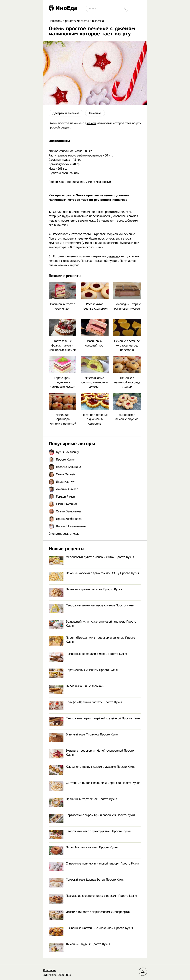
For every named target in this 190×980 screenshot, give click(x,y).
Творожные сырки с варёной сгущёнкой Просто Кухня (95, 718)
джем (63, 182)
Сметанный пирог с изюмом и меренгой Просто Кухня (94, 783)
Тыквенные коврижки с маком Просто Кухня (88, 654)
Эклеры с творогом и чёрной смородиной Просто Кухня (91, 753)
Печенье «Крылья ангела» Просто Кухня (85, 589)
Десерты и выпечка (66, 113)
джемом (90, 123)
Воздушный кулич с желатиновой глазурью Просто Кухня (92, 624)
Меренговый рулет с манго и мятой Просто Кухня (91, 557)
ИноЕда (63, 8)
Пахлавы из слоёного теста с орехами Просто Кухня (93, 896)
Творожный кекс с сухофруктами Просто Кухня (90, 831)
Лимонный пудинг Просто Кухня (79, 944)
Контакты (50, 970)
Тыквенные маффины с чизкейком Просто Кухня (91, 928)
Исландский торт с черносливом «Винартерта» (90, 912)
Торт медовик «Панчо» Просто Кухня (83, 670)
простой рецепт (60, 127)
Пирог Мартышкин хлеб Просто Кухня (83, 848)
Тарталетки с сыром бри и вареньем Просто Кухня (92, 815)
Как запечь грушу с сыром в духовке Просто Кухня (92, 767)
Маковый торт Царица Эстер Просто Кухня (87, 880)
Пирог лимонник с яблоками (76, 686)
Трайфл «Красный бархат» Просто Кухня (85, 702)
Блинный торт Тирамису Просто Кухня (84, 735)
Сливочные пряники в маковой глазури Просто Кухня (94, 864)
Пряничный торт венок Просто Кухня (83, 799)
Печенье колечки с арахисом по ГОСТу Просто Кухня (94, 573)
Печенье (95, 113)
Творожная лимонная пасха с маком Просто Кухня (91, 606)
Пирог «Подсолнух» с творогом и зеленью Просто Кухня (92, 640)
